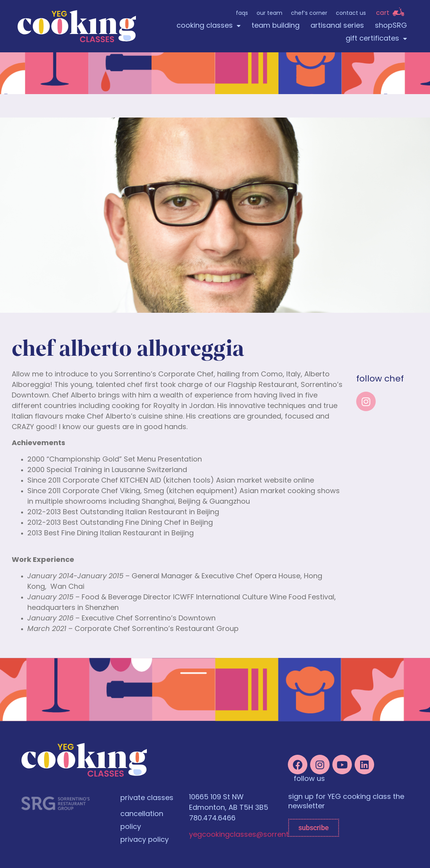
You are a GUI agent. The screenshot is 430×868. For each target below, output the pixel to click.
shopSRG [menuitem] (391, 26)
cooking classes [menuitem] (209, 26)
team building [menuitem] (276, 26)
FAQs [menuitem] (242, 13)
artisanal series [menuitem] (337, 26)
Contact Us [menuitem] (351, 13)
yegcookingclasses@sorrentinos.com (255, 835)
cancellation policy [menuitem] (142, 821)
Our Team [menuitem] (269, 13)
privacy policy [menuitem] (145, 840)
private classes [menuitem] (147, 798)
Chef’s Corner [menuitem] (309, 13)
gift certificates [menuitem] (376, 39)
